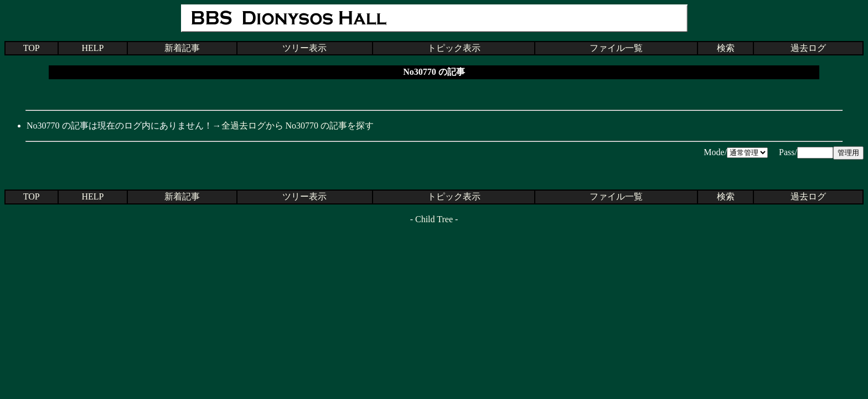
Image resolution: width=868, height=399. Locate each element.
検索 (726, 48)
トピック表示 (454, 48)
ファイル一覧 (616, 48)
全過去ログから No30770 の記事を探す (298, 126)
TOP (32, 48)
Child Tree (434, 219)
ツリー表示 (304, 48)
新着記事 (182, 48)
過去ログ (808, 48)
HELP (92, 48)
